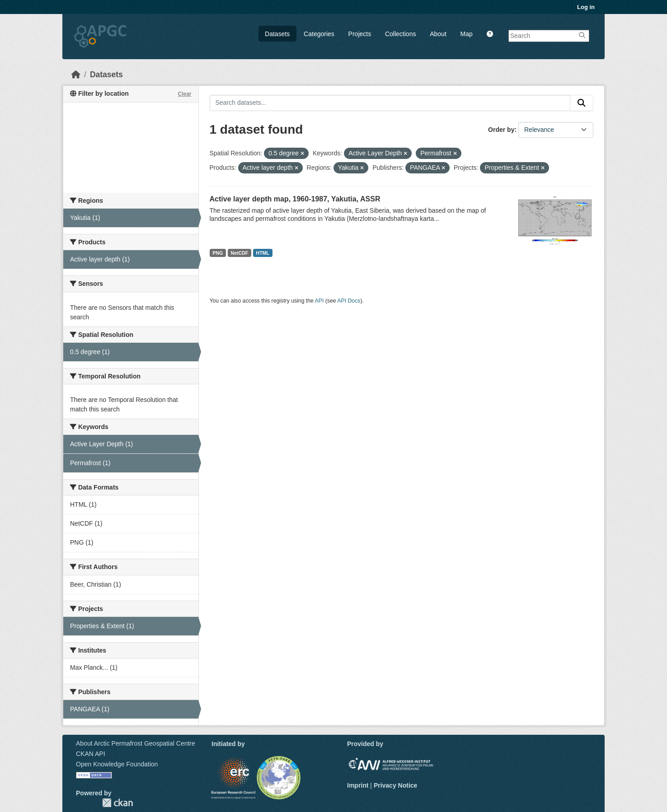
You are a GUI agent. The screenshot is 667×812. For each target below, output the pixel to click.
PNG (218, 253)
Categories (319, 34)
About (438, 34)
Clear (184, 94)
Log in (586, 7)
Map (467, 34)
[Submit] (582, 103)
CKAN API (91, 754)
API (319, 301)
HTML (263, 253)
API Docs (349, 301)
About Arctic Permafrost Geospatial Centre (136, 743)
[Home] (76, 75)
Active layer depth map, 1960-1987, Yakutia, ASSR (295, 199)
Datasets (277, 34)
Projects (360, 34)
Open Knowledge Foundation (117, 764)
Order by (501, 130)
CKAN (117, 803)
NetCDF (240, 253)
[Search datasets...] (390, 103)
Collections (400, 34)
